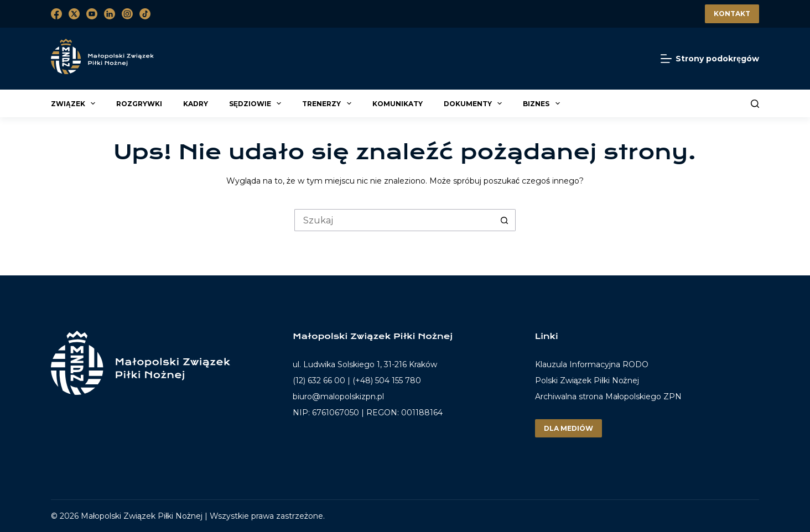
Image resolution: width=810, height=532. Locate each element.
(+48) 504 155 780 (387, 380)
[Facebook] (56, 14)
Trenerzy (328, 103)
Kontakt (732, 14)
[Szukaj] (755, 104)
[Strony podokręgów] (710, 59)
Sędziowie (257, 103)
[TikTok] (145, 14)
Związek (75, 103)
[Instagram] (127, 14)
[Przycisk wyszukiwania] (505, 220)
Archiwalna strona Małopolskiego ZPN (608, 397)
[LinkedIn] (110, 14)
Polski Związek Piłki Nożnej (587, 380)
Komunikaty (398, 104)
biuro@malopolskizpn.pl (338, 397)
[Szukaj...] (394, 220)
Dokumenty (474, 103)
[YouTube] (92, 14)
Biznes (543, 103)
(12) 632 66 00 (319, 380)
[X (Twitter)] (74, 14)
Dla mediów (568, 428)
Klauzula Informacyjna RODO (592, 365)
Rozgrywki (139, 104)
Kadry (196, 104)
